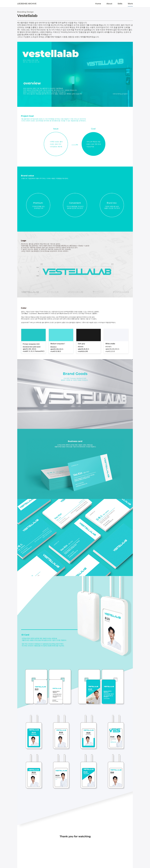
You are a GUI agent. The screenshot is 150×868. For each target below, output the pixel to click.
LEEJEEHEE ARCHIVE (27, 4)
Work (130, 4)
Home (98, 4)
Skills (120, 4)
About (109, 4)
